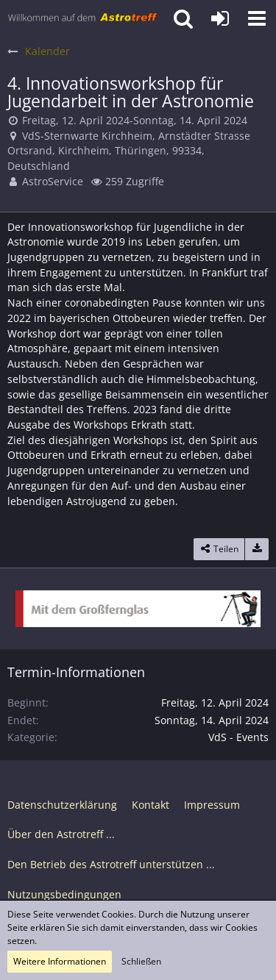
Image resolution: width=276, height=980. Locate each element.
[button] (257, 18)
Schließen (141, 961)
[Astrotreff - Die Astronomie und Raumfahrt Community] (83, 18)
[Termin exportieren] (257, 549)
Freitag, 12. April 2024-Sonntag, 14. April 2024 (135, 120)
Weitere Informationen (60, 961)
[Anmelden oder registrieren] (220, 18)
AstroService (53, 181)
